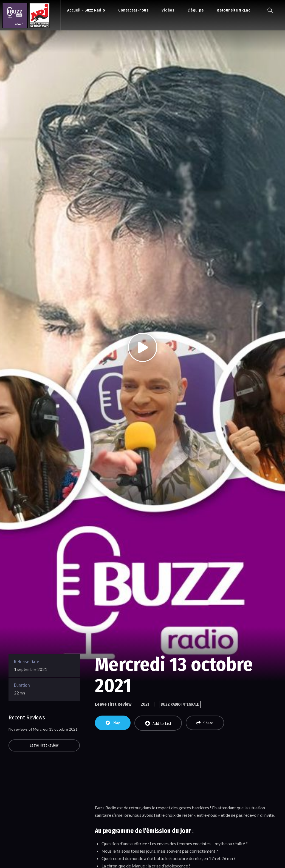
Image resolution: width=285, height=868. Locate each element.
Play (113, 723)
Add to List (158, 723)
